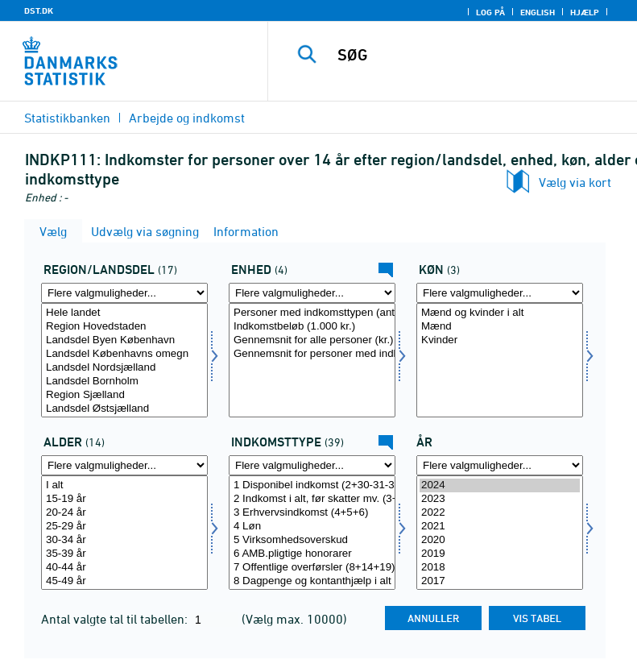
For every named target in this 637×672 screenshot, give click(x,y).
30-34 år (124, 540)
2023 (500, 499)
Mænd (500, 327)
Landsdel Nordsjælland (124, 368)
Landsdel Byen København (124, 340)
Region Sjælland (124, 395)
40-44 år (124, 568)
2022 (500, 513)
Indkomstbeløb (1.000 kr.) (312, 327)
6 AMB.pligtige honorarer (312, 554)
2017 (500, 581)
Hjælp (585, 12)
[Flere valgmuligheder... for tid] (500, 465)
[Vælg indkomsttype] (312, 533)
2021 (500, 527)
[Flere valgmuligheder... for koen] (500, 293)
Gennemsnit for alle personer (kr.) (312, 340)
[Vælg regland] (124, 360)
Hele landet (124, 313)
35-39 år (124, 554)
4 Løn (312, 527)
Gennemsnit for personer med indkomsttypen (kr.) (312, 354)
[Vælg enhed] (312, 360)
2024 (500, 485)
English (538, 12)
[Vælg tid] (500, 533)
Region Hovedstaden (124, 327)
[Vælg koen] (500, 360)
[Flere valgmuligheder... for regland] (124, 293)
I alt (124, 485)
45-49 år (124, 581)
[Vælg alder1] (124, 533)
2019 (500, 554)
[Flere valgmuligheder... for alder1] (124, 465)
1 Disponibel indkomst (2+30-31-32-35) (312, 485)
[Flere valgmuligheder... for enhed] (312, 293)
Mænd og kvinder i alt (500, 313)
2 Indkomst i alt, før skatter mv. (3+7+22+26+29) (312, 499)
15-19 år (124, 499)
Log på (490, 12)
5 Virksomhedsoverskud (312, 540)
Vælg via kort (575, 182)
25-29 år (124, 527)
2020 (500, 540)
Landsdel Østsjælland (124, 409)
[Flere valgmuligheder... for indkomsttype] (312, 465)
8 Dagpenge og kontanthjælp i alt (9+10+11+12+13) (312, 581)
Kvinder (500, 340)
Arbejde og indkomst (187, 118)
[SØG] (477, 55)
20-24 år (124, 513)
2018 (500, 568)
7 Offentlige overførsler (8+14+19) (312, 568)
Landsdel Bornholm (124, 382)
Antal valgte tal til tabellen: (116, 619)
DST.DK (39, 10)
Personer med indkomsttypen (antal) (312, 313)
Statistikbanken (67, 118)
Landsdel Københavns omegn (124, 354)
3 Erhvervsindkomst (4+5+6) (312, 513)
